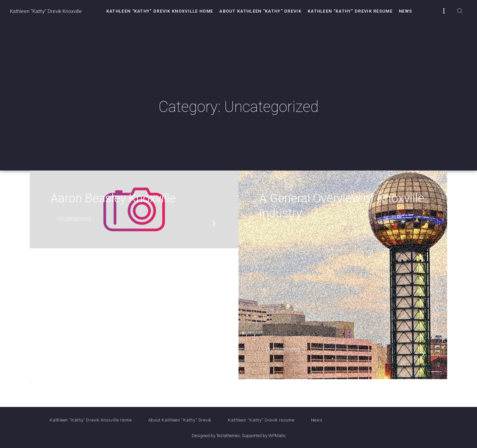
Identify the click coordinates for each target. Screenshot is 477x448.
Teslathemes (228, 436)
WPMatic (277, 436)
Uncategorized (74, 219)
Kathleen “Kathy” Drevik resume (350, 11)
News (405, 11)
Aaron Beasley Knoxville (113, 198)
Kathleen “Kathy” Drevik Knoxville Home (160, 11)
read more (214, 224)
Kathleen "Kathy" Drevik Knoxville (46, 11)
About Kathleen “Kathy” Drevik (260, 11)
